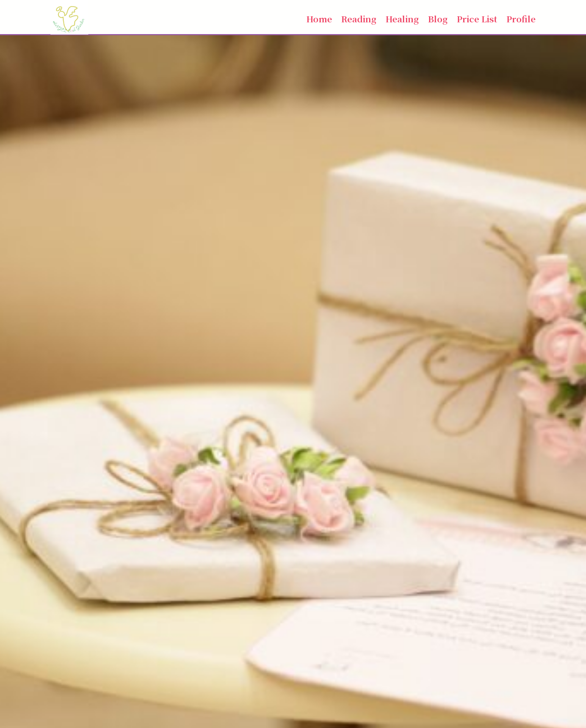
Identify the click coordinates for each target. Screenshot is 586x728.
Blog (438, 19)
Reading (359, 19)
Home (319, 19)
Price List (477, 19)
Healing (402, 19)
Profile (521, 19)
